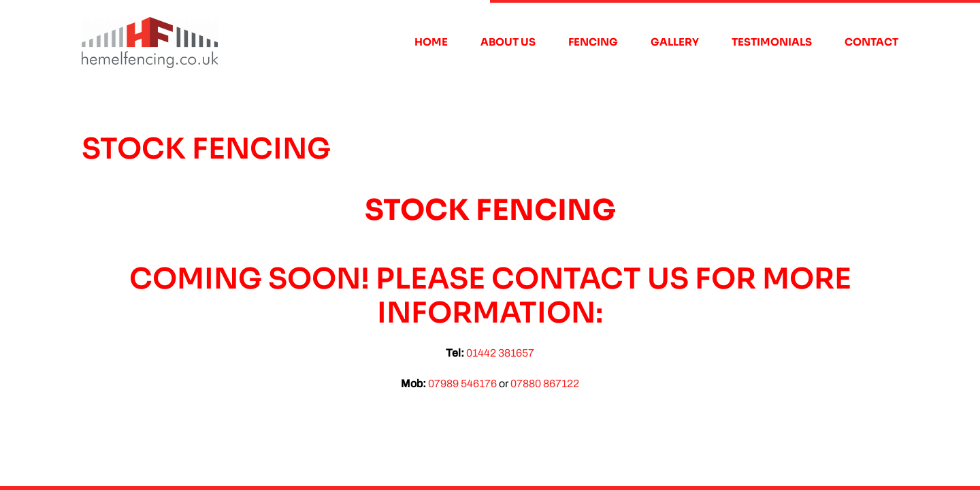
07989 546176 (462, 383)
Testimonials (772, 42)
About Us (508, 42)
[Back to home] (150, 42)
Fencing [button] (593, 42)
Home (431, 42)
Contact (871, 42)
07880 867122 (545, 383)
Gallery (675, 42)
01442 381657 (500, 353)
